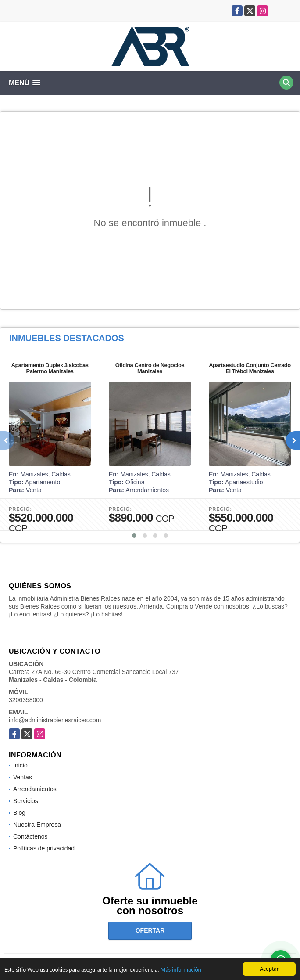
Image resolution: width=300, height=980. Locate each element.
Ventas (23, 777)
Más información (181, 970)
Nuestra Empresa (37, 825)
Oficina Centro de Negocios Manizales (150, 368)
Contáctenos (30, 836)
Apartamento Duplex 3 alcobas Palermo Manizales (50, 368)
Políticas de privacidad (44, 848)
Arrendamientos (35, 789)
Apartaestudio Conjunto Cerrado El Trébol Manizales (250, 368)
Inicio (20, 765)
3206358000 (26, 700)
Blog (19, 813)
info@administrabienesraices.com (55, 720)
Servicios (26, 801)
